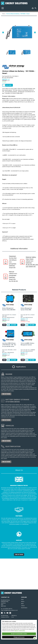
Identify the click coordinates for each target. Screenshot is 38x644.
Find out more (6, 394)
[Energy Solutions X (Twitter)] (5, 613)
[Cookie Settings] (35, 638)
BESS (22, 604)
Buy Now (9, 85)
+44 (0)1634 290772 (7, 609)
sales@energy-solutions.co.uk (11, 610)
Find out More (19, 554)
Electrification (24, 608)
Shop (22, 599)
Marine (23, 602)
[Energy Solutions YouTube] (7, 613)
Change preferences (19, 637)
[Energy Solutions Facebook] (2, 613)
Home (4, 14)
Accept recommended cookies (19, 634)
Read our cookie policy (20, 631)
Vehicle (23, 606)
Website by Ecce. (14, 616)
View (4, 325)
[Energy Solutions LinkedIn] (10, 613)
